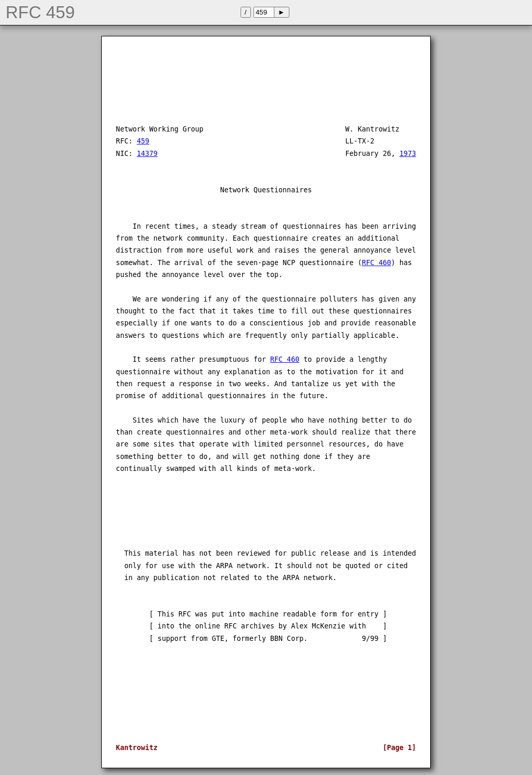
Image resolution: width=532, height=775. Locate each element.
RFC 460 (377, 263)
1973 (408, 154)
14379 (147, 154)
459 (143, 141)
